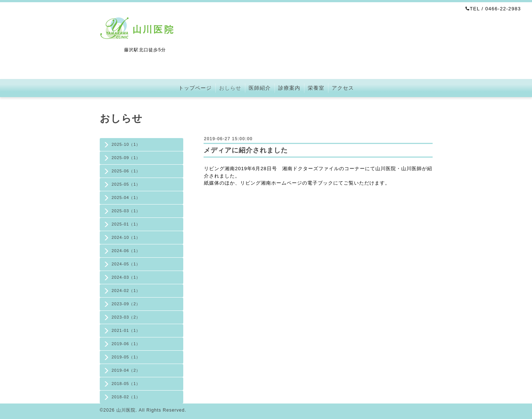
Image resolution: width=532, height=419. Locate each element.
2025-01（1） (126, 224)
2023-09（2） (126, 304)
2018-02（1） (126, 397)
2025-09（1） (126, 158)
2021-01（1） (126, 330)
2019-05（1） (126, 357)
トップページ (195, 88)
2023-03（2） (126, 317)
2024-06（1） (126, 251)
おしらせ (230, 88)
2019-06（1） (126, 344)
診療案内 (289, 88)
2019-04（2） (126, 370)
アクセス (343, 88)
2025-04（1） (126, 198)
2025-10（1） (126, 144)
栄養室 (316, 88)
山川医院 (126, 410)
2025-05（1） (126, 184)
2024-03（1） (126, 277)
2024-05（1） (126, 264)
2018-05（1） (126, 384)
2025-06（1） (126, 171)
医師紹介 (260, 88)
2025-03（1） (126, 211)
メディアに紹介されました (246, 150)
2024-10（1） (126, 237)
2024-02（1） (126, 291)
